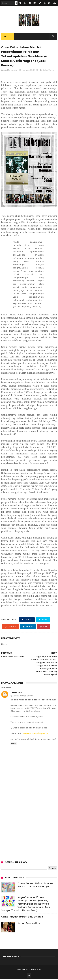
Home (8, 37)
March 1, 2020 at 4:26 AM (22, 697)
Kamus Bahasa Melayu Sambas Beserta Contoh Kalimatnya (35, 886)
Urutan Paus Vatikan (29, 924)
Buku (45, 71)
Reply (14, 744)
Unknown (16, 693)
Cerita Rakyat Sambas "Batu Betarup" (23, 918)
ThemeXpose (35, 970)
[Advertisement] (29, 826)
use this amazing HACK (35, 734)
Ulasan (52, 71)
